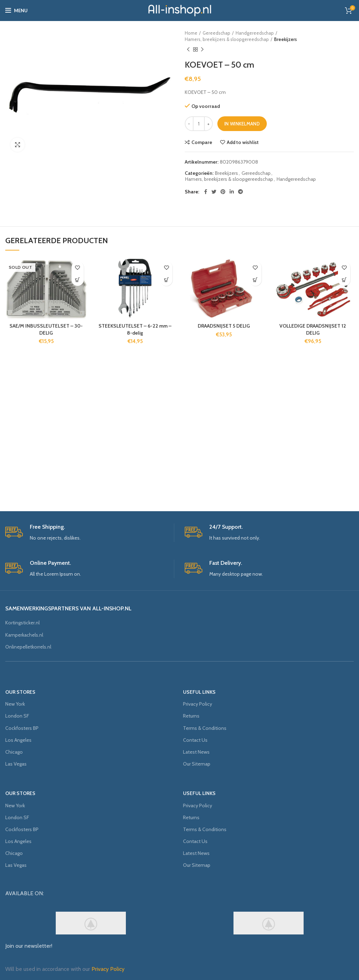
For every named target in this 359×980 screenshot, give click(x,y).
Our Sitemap (197, 764)
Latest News (196, 752)
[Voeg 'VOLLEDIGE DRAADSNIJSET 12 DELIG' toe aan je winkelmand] (344, 280)
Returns (191, 716)
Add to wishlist (243, 142)
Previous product (188, 50)
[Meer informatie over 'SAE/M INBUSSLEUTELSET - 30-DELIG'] (78, 280)
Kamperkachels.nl (24, 635)
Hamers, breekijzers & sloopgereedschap (227, 39)
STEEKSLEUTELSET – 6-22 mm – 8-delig (135, 329)
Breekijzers (286, 39)
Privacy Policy (198, 704)
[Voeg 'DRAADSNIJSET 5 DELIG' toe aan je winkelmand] (255, 280)
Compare (202, 142)
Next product (202, 50)
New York (15, 704)
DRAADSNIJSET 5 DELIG (224, 326)
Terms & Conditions (205, 728)
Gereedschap (216, 33)
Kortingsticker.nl (22, 623)
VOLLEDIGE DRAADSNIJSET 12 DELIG (313, 329)
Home (191, 33)
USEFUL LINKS (199, 692)
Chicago (14, 752)
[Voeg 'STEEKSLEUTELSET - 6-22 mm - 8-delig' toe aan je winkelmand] (166, 280)
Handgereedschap (255, 33)
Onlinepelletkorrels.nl (28, 647)
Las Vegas (16, 764)
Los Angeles (18, 740)
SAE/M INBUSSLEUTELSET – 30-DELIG (46, 329)
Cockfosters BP (22, 728)
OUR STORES (20, 692)
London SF (17, 716)
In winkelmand (242, 124)
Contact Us (195, 740)
